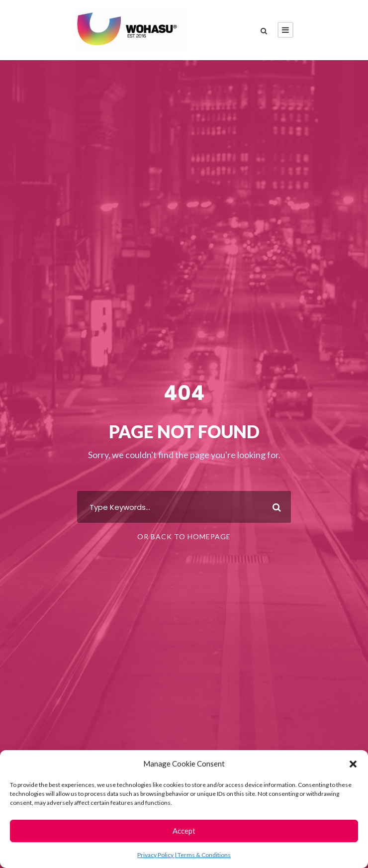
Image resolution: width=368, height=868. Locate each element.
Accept (184, 831)
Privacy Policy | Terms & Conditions (184, 855)
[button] (353, 764)
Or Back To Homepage (184, 536)
